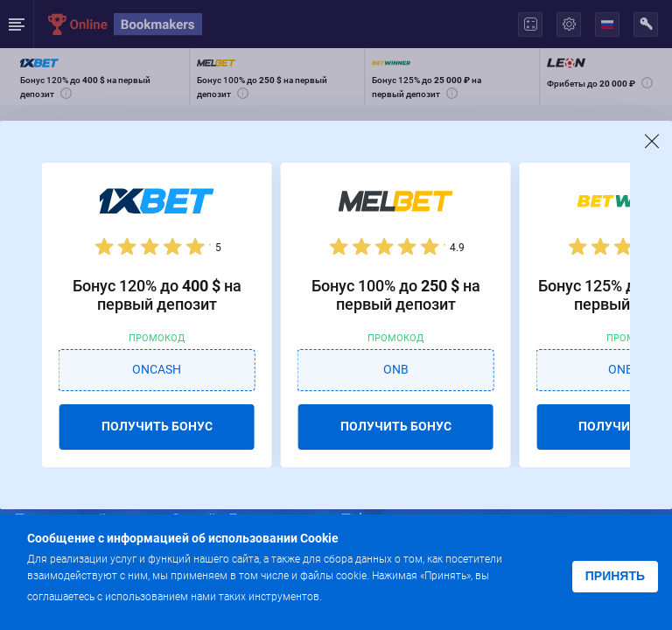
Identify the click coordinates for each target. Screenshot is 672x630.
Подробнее (360, 595)
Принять (615, 576)
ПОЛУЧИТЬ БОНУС (157, 426)
